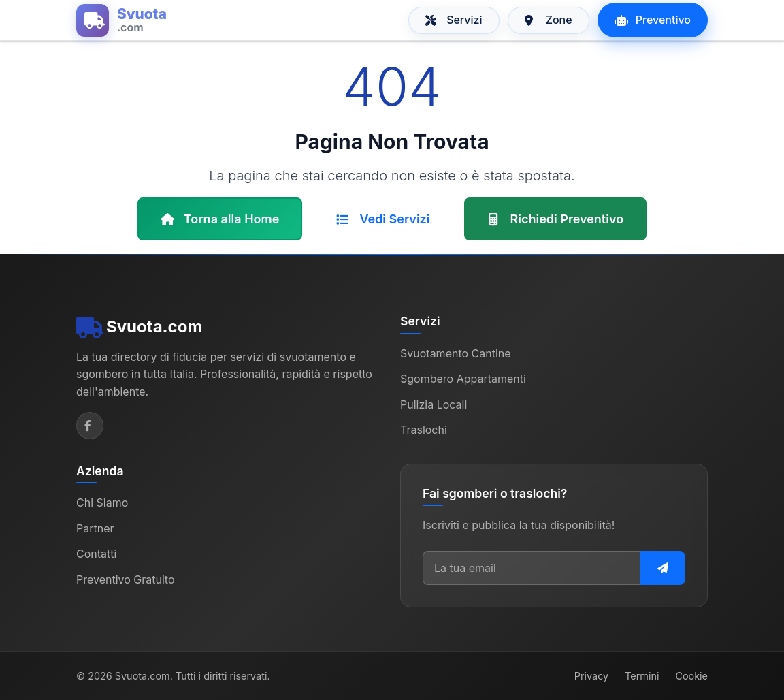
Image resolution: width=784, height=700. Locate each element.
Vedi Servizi (383, 219)
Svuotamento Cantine (456, 353)
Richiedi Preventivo (556, 219)
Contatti (96, 554)
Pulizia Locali (434, 404)
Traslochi (424, 430)
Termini (642, 676)
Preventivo (653, 20)
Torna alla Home (220, 219)
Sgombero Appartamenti (463, 379)
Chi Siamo (102, 503)
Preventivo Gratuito (126, 579)
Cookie (691, 676)
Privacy (591, 676)
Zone (549, 20)
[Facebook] (90, 426)
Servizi (454, 20)
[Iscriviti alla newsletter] (663, 568)
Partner (95, 528)
